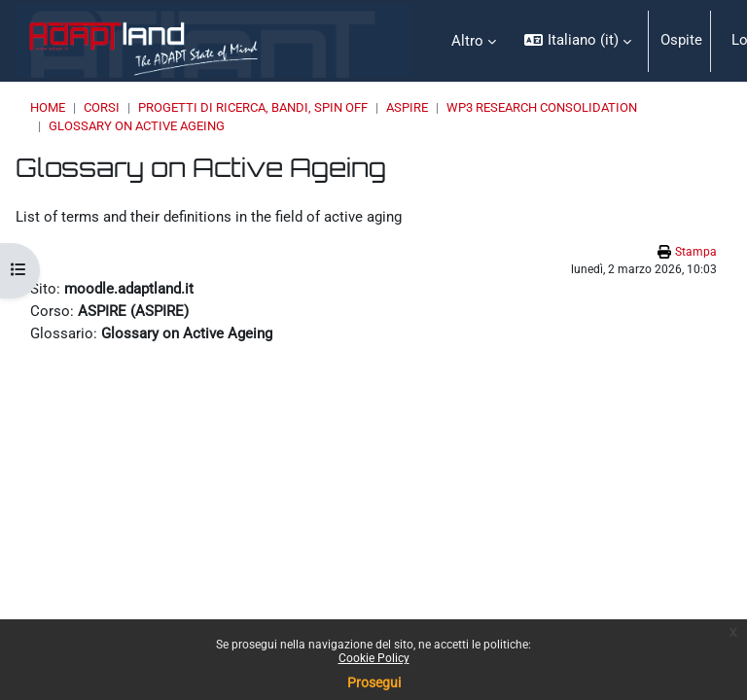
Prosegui (374, 682)
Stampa (696, 252)
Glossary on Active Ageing (137, 126)
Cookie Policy (374, 658)
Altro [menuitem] (467, 41)
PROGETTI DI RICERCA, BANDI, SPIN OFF (253, 107)
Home (48, 107)
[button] (577, 41)
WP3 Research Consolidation (542, 107)
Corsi (102, 107)
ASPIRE (407, 107)
